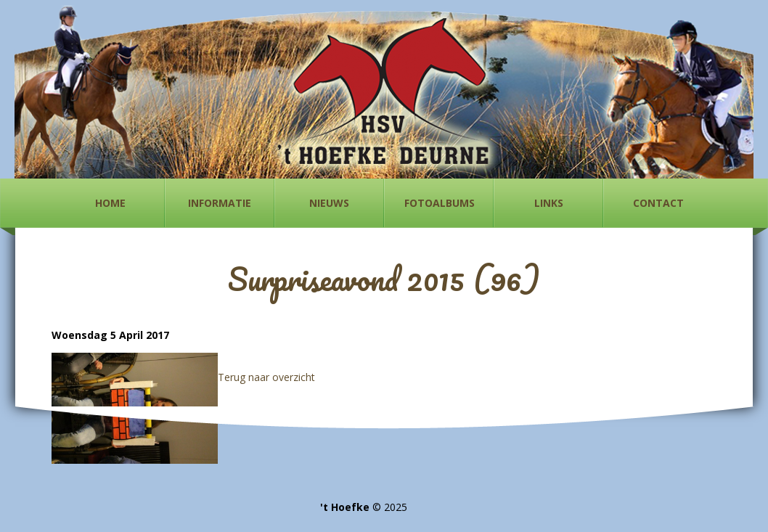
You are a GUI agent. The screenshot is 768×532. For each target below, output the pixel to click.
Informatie (220, 203)
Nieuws (329, 203)
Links (549, 203)
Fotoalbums (440, 203)
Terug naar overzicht (266, 377)
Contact (658, 203)
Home (110, 203)
